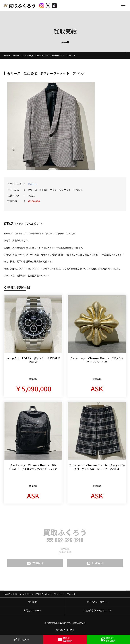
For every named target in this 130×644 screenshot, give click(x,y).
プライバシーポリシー (98, 602)
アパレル (32, 184)
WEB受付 (35, 563)
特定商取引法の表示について (98, 610)
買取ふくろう (20, 5)
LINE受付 (95, 563)
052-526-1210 (65, 540)
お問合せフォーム (32, 610)
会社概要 (32, 602)
